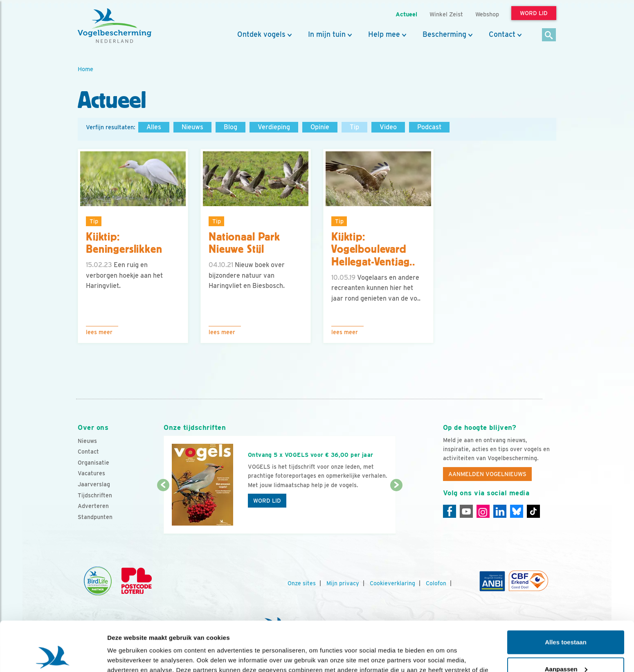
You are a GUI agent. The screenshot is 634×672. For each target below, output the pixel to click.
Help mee (384, 34)
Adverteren (93, 506)
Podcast (429, 127)
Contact (502, 34)
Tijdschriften (95, 495)
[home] (115, 26)
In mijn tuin (327, 34)
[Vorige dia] (163, 510)
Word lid (267, 501)
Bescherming (444, 34)
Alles (154, 127)
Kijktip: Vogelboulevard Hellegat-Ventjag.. (373, 249)
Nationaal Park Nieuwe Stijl (244, 243)
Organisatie (93, 463)
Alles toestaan (566, 596)
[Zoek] (549, 35)
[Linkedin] (500, 511)
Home (85, 69)
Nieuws (192, 127)
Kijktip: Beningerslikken (124, 243)
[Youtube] (466, 511)
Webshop (487, 14)
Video (388, 127)
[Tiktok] (533, 511)
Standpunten (95, 517)
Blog (230, 127)
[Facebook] (450, 511)
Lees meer (99, 332)
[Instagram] (483, 511)
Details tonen (127, 656)
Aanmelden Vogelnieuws (487, 474)
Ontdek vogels (261, 34)
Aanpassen (566, 622)
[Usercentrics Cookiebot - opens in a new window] (53, 656)
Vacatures (91, 473)
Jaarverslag (94, 484)
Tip (354, 127)
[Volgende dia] (396, 510)
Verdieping (274, 127)
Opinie (320, 127)
